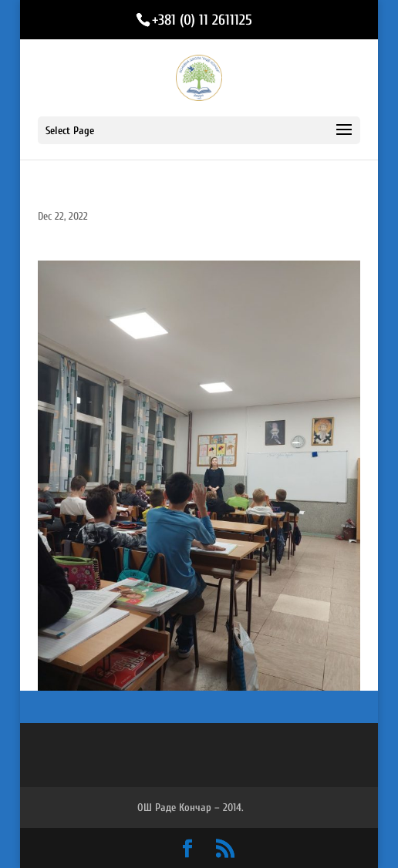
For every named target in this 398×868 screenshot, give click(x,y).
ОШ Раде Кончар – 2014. (191, 807)
